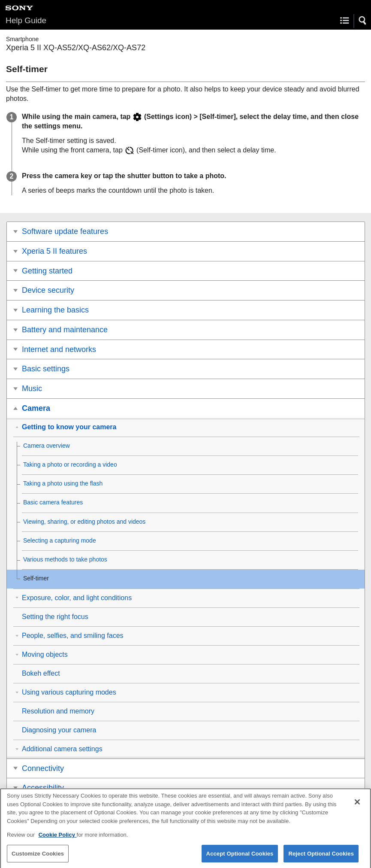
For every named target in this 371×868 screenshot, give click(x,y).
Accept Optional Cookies (240, 857)
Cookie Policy (58, 839)
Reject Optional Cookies (321, 857)
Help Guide (26, 20)
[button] (363, 21)
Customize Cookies (38, 857)
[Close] (357, 806)
